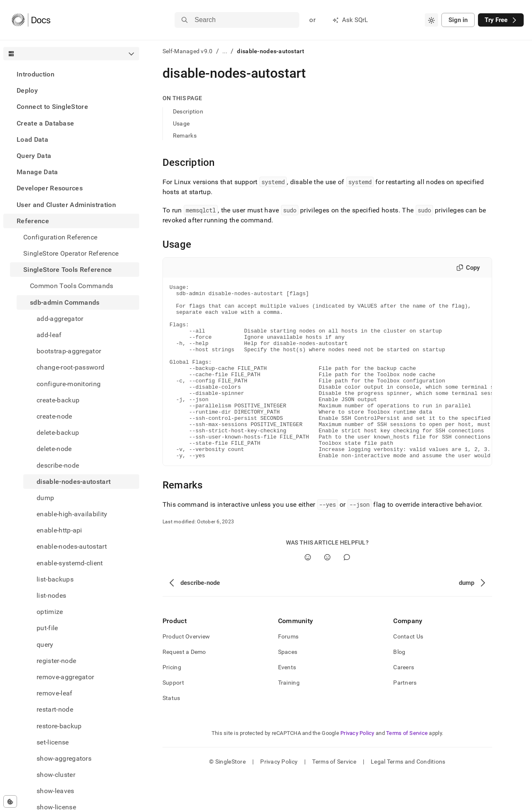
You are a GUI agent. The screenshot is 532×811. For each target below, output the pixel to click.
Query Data (34, 156)
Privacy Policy (357, 768)
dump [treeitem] (45, 498)
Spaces (288, 687)
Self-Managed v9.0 (188, 51)
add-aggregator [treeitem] (60, 319)
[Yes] (308, 592)
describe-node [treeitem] (58, 465)
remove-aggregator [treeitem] (65, 677)
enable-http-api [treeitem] (59, 530)
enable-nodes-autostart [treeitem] (72, 546)
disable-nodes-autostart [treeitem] (74, 482)
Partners (405, 717)
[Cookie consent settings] (10, 801)
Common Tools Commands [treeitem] (72, 286)
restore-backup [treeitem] (59, 726)
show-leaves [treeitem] (55, 791)
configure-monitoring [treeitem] (69, 384)
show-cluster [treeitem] (56, 775)
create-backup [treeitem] (58, 400)
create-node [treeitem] (54, 416)
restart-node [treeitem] (55, 709)
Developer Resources (50, 188)
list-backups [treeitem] (55, 579)
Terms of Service (407, 768)
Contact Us (408, 671)
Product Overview (186, 671)
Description (188, 111)
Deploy (27, 90)
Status (171, 733)
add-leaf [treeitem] (49, 335)
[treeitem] (71, 74)
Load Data (32, 139)
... (225, 51)
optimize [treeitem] (50, 612)
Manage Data (37, 172)
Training (289, 717)
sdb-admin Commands (65, 302)
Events (287, 702)
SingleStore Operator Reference (71, 253)
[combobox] (431, 20)
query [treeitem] (45, 645)
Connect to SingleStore (52, 107)
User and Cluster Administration (66, 205)
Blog (399, 687)
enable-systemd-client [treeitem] (70, 563)
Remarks (185, 136)
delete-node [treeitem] (54, 449)
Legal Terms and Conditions (408, 796)
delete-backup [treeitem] (58, 433)
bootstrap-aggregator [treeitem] (69, 351)
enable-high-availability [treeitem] (72, 514)
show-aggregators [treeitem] (64, 758)
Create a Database (45, 123)
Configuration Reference (60, 237)
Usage (181, 123)
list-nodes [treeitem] (51, 595)
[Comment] (347, 592)
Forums (288, 671)
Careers (404, 702)
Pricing (172, 702)
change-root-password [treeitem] (70, 367)
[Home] (31, 20)
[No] (327, 592)
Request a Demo (184, 687)
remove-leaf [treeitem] (55, 693)
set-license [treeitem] (53, 742)
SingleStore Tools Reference (68, 270)
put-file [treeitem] (47, 628)
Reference (33, 221)
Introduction (36, 74)
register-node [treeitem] (56, 661)
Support (173, 717)
